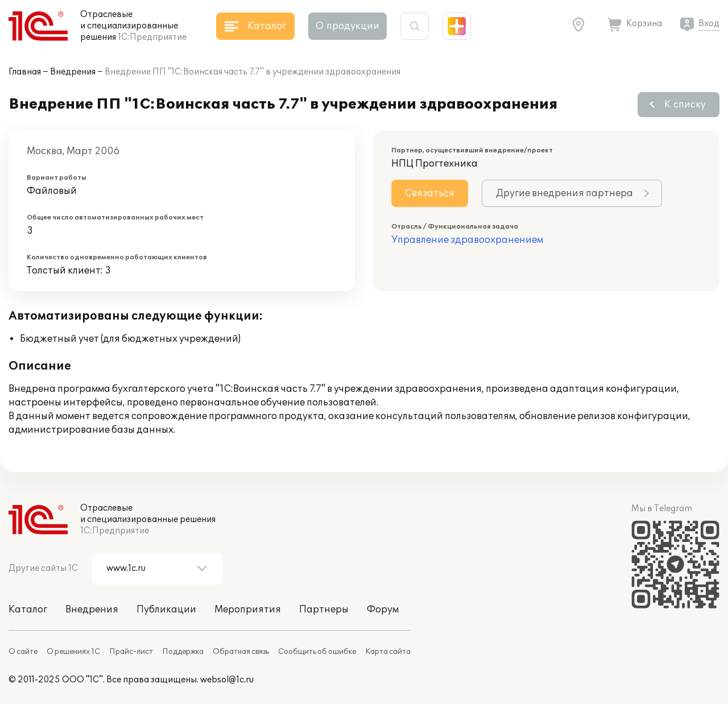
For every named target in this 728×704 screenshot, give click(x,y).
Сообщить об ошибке (317, 652)
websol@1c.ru (227, 680)
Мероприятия (248, 610)
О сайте (23, 652)
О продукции (348, 26)
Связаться (430, 193)
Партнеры (324, 610)
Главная (25, 72)
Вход (709, 24)
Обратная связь (241, 652)
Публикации (166, 610)
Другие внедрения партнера (564, 193)
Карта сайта (388, 652)
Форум (383, 610)
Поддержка (183, 652)
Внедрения (73, 72)
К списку (685, 105)
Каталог (28, 610)
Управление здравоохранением (467, 240)
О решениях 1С (73, 652)
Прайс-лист (131, 652)
